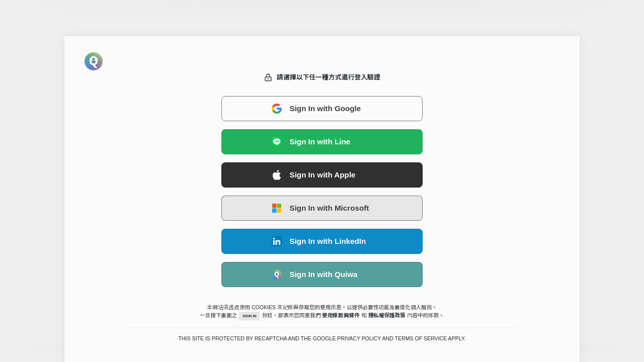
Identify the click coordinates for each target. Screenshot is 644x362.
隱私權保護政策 (387, 315)
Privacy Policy (359, 339)
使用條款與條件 (341, 315)
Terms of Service (421, 339)
